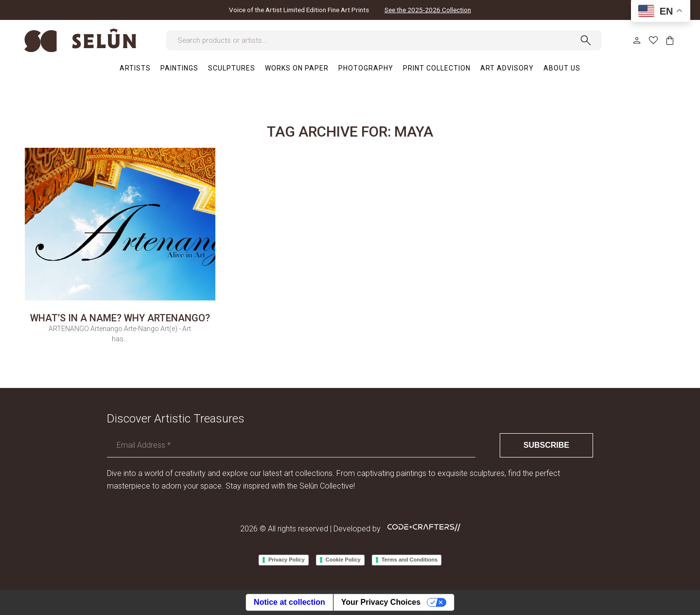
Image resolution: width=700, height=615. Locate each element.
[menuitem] (135, 68)
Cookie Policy (343, 560)
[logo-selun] (80, 40)
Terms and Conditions (410, 560)
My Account (637, 40)
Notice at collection (289, 602)
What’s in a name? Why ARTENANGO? (120, 318)
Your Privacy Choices (381, 602)
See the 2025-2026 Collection (428, 10)
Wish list (653, 40)
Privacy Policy (287, 560)
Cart (670, 40)
